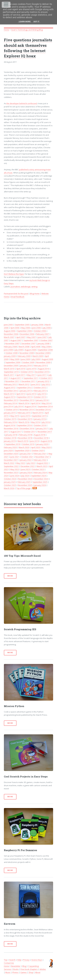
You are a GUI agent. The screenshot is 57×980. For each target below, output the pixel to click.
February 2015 (24, 413)
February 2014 (10, 403)
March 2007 (9, 337)
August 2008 (30, 350)
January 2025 (10, 482)
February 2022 (40, 460)
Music (8, 972)
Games (24, 972)
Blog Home (35, 294)
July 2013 (42, 394)
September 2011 (31, 378)
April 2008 (36, 347)
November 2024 (25, 479)
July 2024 (25, 476)
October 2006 (40, 331)
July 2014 (19, 406)
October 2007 (46, 340)
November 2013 (11, 400)
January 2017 (42, 428)
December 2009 (11, 366)
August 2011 (16, 378)
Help (19, 960)
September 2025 (40, 482)
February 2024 (40, 473)
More (10, 576)
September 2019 (13, 444)
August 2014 (30, 406)
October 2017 (30, 432)
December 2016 (27, 428)
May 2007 (32, 337)
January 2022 (26, 460)
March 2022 (9, 463)
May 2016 (36, 422)
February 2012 (10, 384)
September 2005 (22, 325)
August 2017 (16, 432)
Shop (31, 972)
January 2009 (10, 356)
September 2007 (31, 340)
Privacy (26, 960)
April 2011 (21, 375)
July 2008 (19, 350)
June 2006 (36, 328)
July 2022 (31, 463)
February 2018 (26, 435)
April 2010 (21, 369)
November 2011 (12, 381)
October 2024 (10, 479)
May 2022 (21, 463)
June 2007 (42, 337)
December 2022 (28, 466)
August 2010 (44, 369)
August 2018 (40, 435)
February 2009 (24, 356)
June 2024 (15, 476)
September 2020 (22, 451)
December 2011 (29, 381)
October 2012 (40, 388)
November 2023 (11, 473)
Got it (36, 22)
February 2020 (10, 447)
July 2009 (36, 359)
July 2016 (46, 422)
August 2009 (47, 359)
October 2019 (28, 444)
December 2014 (43, 410)
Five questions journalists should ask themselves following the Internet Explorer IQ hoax (28, 48)
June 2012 (36, 384)
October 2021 (27, 457)
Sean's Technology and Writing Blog (27, 30)
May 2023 (15, 469)
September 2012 (24, 388)
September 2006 (24, 331)
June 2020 (8, 451)
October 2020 (38, 451)
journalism (15, 287)
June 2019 (34, 441)
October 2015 (10, 419)
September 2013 (24, 397)
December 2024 (41, 479)
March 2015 (38, 413)
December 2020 (11, 454)
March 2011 (9, 375)
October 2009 (28, 362)
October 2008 (11, 353)
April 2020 (36, 447)
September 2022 (11, 466)
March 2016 (24, 422)
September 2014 (45, 406)
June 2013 (32, 394)
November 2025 (25, 485)
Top (6, 960)
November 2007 (12, 344)
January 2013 (26, 391)
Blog (24, 966)
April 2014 (36, 403)
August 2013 (10, 397)
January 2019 (10, 441)
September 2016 (24, 425)
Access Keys (37, 960)
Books (16, 969)
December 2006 (27, 334)
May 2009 (15, 359)
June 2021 (15, 457)
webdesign (26, 287)
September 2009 (13, 362)
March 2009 (38, 356)
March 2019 (23, 441)
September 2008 (45, 350)
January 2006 (37, 325)
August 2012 (10, 388)
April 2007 (21, 337)
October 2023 (38, 469)
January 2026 (40, 485)
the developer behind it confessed (22, 103)
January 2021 (26, 454)
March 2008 (24, 347)
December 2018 (41, 438)
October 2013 (40, 397)
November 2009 (43, 362)
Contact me (9, 963)
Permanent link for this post (16, 294)
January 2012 (43, 381)
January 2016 (40, 419)
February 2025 (24, 482)
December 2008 (43, 353)
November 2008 (27, 353)
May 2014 (46, 403)
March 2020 (24, 447)
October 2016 (40, 425)
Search (12, 960)
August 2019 (46, 441)
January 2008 (43, 344)
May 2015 (15, 416)
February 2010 (40, 366)
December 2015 (25, 419)
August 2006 (10, 331)
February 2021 (40, 454)
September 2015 (39, 416)
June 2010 (32, 369)
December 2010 (42, 372)
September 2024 (39, 476)
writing (34, 287)
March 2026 (9, 488)
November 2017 (45, 432)
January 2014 (42, 400)
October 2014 (11, 410)
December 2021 (11, 460)
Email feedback (18, 297)
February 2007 (43, 334)
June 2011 (42, 375)
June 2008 (8, 350)
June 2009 (26, 359)
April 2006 (15, 328)
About (38, 972)
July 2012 (46, 384)
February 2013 (40, 391)
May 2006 (26, 328)
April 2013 (21, 394)
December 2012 (11, 391)
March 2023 (42, 466)
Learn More (25, 22)
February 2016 (10, 422)
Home (6, 30)
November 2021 (42, 457)
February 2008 (10, 347)
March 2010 (9, 369)
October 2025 (10, 485)
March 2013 (9, 394)
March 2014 (24, 403)
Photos (15, 972)
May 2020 (46, 447)
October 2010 (27, 372)
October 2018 (10, 438)
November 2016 (11, 428)
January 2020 (42, 444)
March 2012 (24, 384)
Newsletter (16, 966)
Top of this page (23, 488)
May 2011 (32, 375)
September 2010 (11, 372)
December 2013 (27, 400)
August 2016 (10, 425)
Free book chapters (29, 969)
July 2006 (47, 328)
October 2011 (46, 378)
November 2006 (11, 334)
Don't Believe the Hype (14, 274)
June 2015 (26, 416)
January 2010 (26, 366)
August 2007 (16, 340)
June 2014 (8, 406)
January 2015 (10, 413)
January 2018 (11, 435)
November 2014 (27, 410)
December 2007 (29, 344)
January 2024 (26, 473)
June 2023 (26, 469)
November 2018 (25, 438)
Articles (43, 969)
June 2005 (8, 325)
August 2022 (43, 463)
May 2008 (46, 347)
